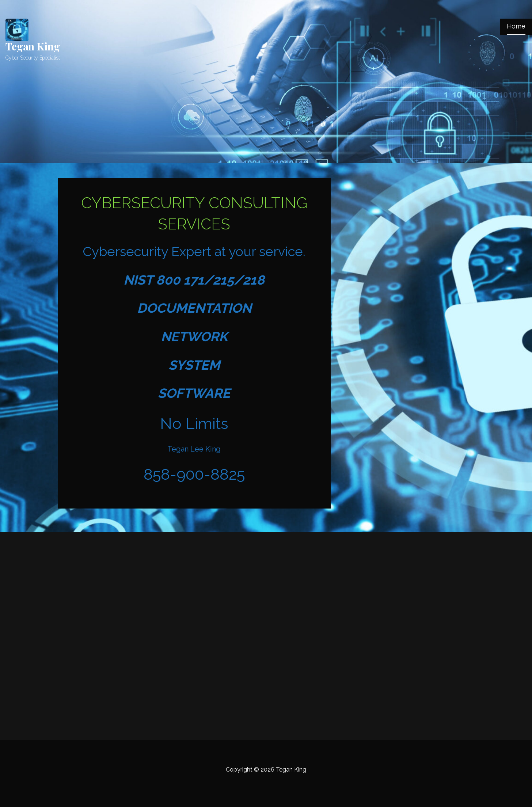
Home (516, 26)
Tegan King (33, 46)
